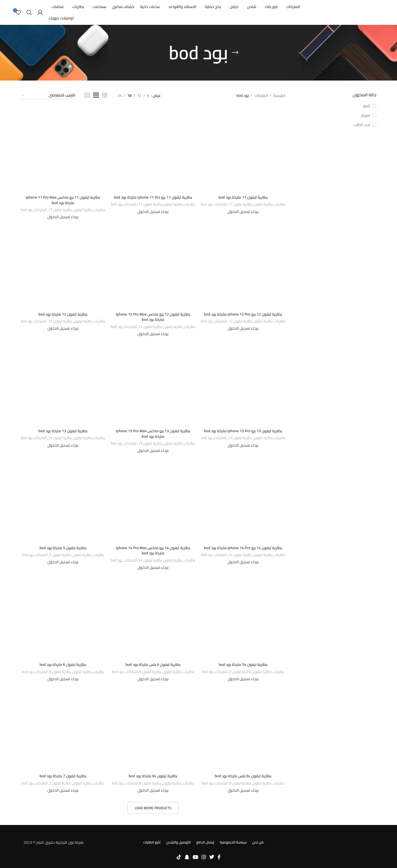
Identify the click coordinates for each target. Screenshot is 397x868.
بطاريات (280, 205)
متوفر (366, 116)
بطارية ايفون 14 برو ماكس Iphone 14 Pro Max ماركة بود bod (153, 551)
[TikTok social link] (179, 857)
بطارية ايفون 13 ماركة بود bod (63, 431)
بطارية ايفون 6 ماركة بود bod (63, 664)
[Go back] (235, 53)
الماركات (261, 95)
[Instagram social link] (204, 857)
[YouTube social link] (195, 857)
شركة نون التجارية (70, 842)
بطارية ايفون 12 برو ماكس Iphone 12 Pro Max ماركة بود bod (153, 317)
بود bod (207, 205)
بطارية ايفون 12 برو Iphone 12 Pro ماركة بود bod (243, 314)
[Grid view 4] (87, 95)
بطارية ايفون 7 (60, 783)
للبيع (367, 106)
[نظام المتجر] (48, 96)
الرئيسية (279, 95)
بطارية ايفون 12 (240, 321)
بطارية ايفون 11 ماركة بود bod (243, 197)
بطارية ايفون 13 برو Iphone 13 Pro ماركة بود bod (243, 431)
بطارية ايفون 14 (240, 555)
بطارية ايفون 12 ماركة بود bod (63, 314)
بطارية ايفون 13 (240, 438)
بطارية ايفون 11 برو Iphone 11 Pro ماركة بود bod (153, 197)
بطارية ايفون (263, 205)
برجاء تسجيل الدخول (243, 212)
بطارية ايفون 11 (240, 205)
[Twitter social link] (212, 857)
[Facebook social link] (219, 857)
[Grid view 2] (105, 95)
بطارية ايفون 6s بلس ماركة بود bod (243, 776)
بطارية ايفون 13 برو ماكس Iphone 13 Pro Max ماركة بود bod (153, 434)
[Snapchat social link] (187, 857)
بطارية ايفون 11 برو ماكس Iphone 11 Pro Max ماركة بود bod (63, 200)
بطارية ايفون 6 (150, 672)
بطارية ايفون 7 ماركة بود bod (63, 776)
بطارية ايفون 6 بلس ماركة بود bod (153, 664)
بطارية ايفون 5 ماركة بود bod (63, 548)
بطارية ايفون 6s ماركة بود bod (153, 776)
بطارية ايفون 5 (60, 555)
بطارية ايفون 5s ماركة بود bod (243, 664)
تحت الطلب (362, 125)
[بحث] (29, 12)
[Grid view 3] (96, 95)
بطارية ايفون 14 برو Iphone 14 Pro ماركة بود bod (243, 548)
